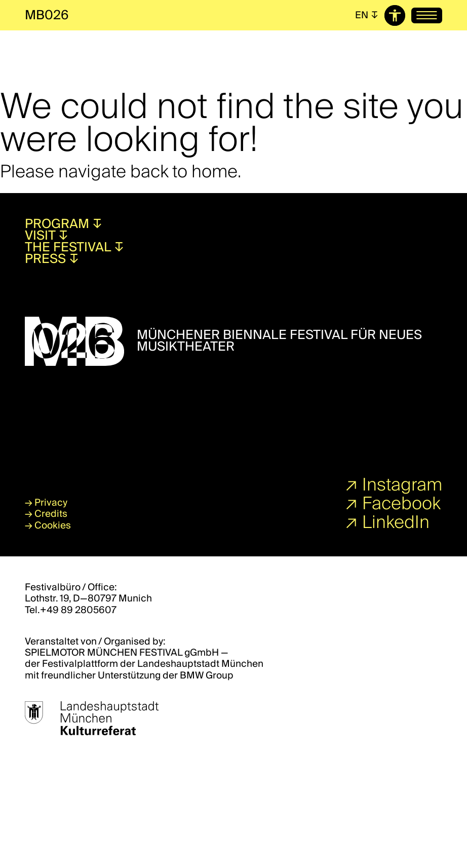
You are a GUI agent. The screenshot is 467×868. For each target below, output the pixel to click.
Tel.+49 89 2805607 (71, 610)
